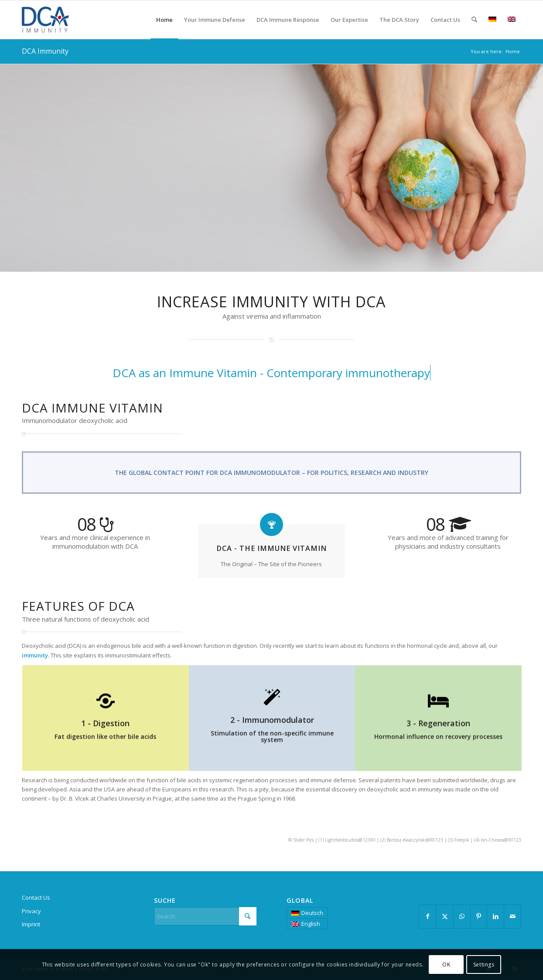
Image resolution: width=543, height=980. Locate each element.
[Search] (474, 20)
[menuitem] (164, 20)
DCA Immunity (45, 51)
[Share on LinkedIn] (495, 916)
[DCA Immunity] (63, 20)
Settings (484, 965)
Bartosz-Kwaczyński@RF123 (415, 840)
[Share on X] (445, 916)
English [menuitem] (311, 924)
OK (446, 965)
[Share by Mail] (512, 916)
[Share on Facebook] (428, 916)
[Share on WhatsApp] (462, 916)
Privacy (31, 911)
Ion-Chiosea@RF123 (501, 840)
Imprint (31, 924)
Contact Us (36, 897)
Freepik (462, 840)
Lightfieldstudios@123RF (350, 840)
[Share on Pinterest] (479, 916)
